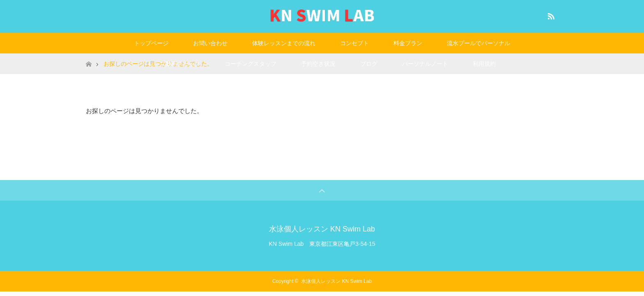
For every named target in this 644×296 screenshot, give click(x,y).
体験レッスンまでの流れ (284, 43)
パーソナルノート (425, 64)
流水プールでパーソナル (478, 43)
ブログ (369, 64)
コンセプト (354, 43)
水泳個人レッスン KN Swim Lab (322, 229)
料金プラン (408, 43)
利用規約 (484, 64)
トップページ (151, 43)
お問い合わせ (210, 43)
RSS (550, 15)
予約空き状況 (318, 64)
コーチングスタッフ (251, 64)
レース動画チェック (174, 64)
